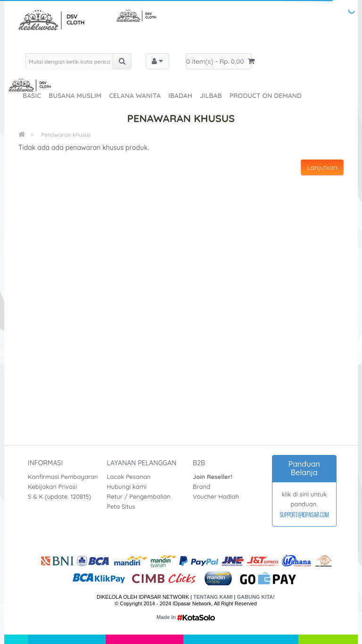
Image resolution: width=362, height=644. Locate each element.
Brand (202, 487)
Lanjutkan (322, 167)
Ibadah (180, 96)
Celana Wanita (135, 96)
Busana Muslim (75, 96)
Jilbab (211, 96)
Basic (32, 96)
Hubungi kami (127, 487)
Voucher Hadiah (216, 496)
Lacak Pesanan (129, 477)
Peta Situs (121, 506)
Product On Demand (266, 96)
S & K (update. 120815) (59, 496)
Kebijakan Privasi (52, 487)
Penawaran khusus (66, 135)
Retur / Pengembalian (139, 496)
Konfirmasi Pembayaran (63, 477)
